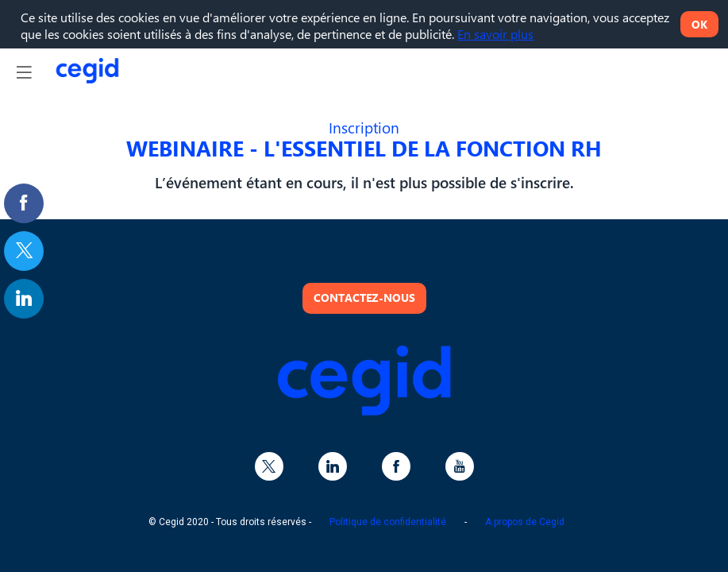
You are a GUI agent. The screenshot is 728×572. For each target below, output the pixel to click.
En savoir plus (495, 34)
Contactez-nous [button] (364, 298)
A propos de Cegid (525, 522)
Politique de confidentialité (388, 522)
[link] (24, 203)
